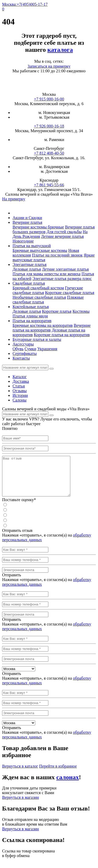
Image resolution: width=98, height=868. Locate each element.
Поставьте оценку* (19, 508)
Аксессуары (23, 344)
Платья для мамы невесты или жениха (47, 274)
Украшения (47, 349)
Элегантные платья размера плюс (62, 279)
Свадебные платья (29, 283)
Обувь (18, 349)
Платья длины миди (30, 316)
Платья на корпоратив (32, 321)
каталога (60, 50)
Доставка (21, 381)
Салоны (19, 400)
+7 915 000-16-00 (49, 99)
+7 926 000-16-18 (49, 126)
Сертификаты (25, 353)
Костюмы (81, 311)
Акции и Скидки (27, 218)
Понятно (10, 428)
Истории (20, 395)
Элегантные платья (30, 264)
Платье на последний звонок (57, 255)
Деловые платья (27, 269)
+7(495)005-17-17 (32, 4)
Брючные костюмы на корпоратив (43, 325)
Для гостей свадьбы (64, 232)
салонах (67, 785)
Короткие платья (57, 311)
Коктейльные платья (31, 307)
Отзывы (20, 391)
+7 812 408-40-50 (49, 153)
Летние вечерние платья (62, 236)
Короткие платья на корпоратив (62, 335)
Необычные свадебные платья (39, 297)
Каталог (20, 377)
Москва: (9, 4)
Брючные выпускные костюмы (40, 250)
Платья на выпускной (32, 246)
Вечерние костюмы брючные (38, 227)
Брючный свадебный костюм (38, 288)
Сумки (30, 349)
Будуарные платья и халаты (37, 339)
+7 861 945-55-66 (49, 185)
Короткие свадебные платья (70, 293)
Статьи (19, 386)
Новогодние (23, 241)
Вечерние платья (27, 222)
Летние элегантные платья (65, 269)
